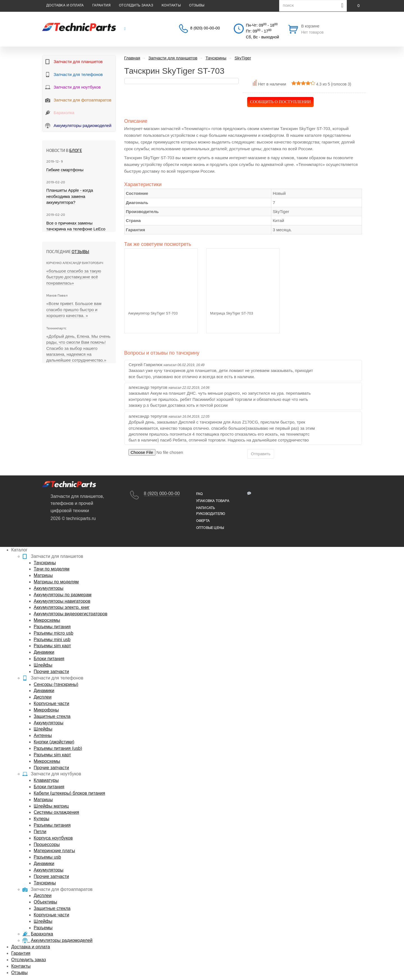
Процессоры (47, 844)
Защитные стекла (52, 716)
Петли (40, 832)
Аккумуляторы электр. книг (62, 607)
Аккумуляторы (49, 588)
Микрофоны (46, 710)
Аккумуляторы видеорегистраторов (71, 614)
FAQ (199, 494)
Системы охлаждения (56, 812)
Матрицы (43, 575)
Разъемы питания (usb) (58, 748)
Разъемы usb (47, 857)
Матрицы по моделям (56, 582)
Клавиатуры (46, 780)
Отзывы (197, 5)
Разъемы (43, 928)
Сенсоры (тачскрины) (56, 684)
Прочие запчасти (51, 672)
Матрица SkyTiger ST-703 (232, 313)
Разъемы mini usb (52, 640)
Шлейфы (43, 665)
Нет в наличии (272, 84)
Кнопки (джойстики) (54, 742)
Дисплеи (43, 697)
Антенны (43, 735)
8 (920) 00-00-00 (205, 28)
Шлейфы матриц (51, 806)
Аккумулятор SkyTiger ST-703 (153, 313)
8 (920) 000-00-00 (162, 494)
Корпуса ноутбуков (53, 838)
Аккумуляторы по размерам (63, 595)
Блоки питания (49, 659)
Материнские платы (54, 851)
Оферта (203, 521)
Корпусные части (51, 703)
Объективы (45, 902)
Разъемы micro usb (53, 633)
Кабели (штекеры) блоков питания (69, 793)
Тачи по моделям (52, 569)
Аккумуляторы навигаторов (62, 601)
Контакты (171, 5)
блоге (76, 150)
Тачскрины (45, 563)
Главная (132, 58)
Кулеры (42, 819)
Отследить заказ (136, 5)
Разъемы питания (52, 627)
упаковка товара (213, 501)
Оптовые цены (210, 528)
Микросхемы (47, 620)
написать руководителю (211, 511)
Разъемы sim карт (52, 646)
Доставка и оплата (65, 5)
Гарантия (101, 5)
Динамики (44, 652)
